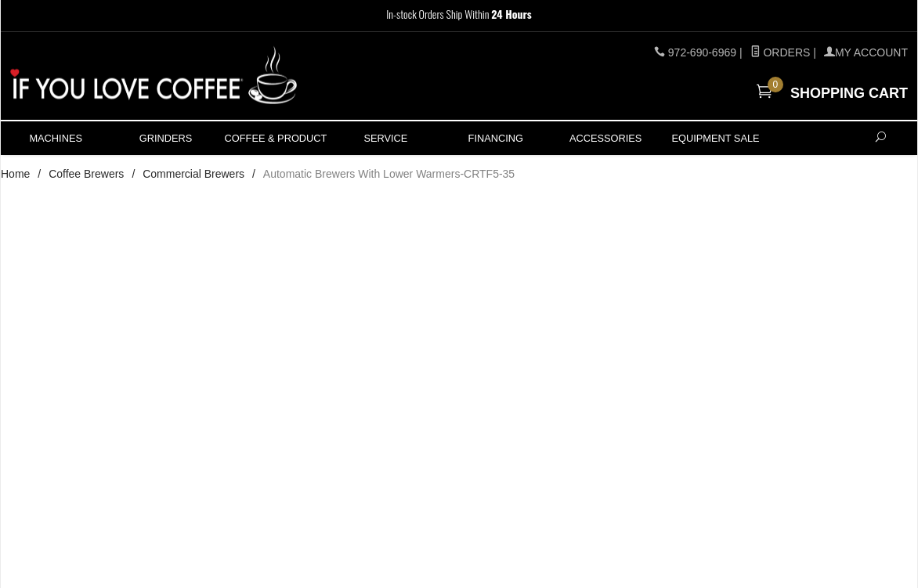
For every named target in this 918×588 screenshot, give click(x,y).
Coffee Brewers (86, 174)
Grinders (166, 138)
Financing (496, 138)
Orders (781, 52)
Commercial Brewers (193, 174)
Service (385, 138)
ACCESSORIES (605, 138)
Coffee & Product (276, 138)
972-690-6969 (702, 52)
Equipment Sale (715, 138)
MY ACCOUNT (866, 52)
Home (15, 174)
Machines (56, 138)
